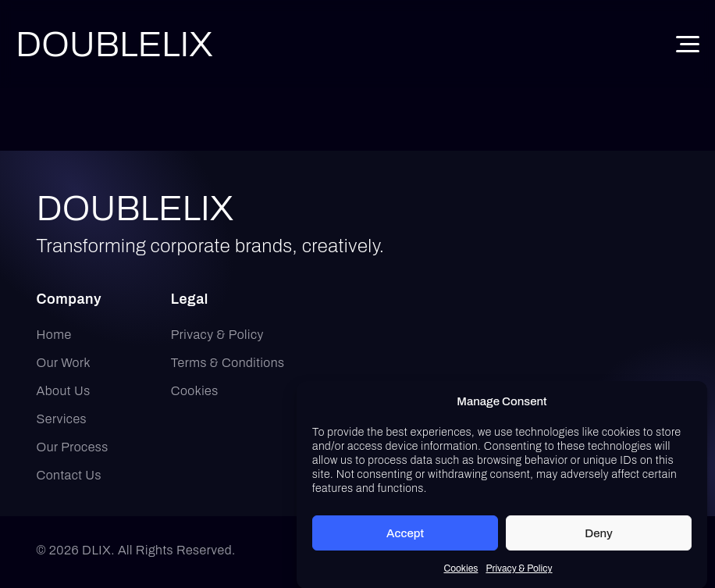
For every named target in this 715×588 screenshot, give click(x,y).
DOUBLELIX (135, 208)
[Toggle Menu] (688, 44)
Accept (405, 536)
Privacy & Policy (519, 572)
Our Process (73, 447)
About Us (64, 391)
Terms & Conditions (228, 363)
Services (62, 419)
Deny (599, 536)
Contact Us (69, 475)
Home (54, 335)
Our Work (64, 363)
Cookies (461, 572)
